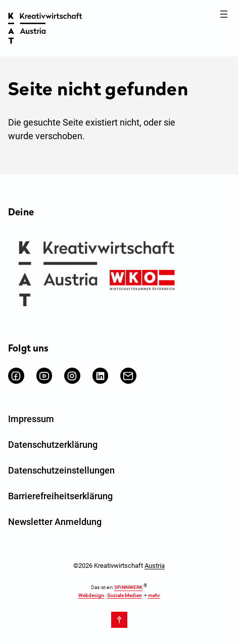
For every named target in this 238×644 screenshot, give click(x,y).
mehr (154, 595)
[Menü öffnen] (224, 14)
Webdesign (91, 595)
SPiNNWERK (128, 588)
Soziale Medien (125, 595)
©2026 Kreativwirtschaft (119, 566)
